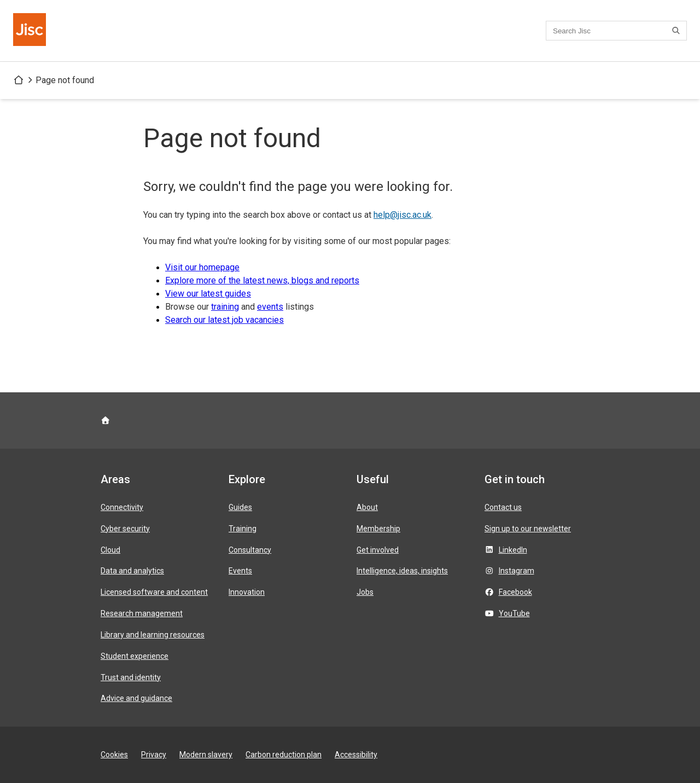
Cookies (114, 755)
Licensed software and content (154, 592)
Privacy (154, 755)
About (367, 507)
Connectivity (122, 507)
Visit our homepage (202, 267)
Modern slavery (206, 755)
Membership (378, 529)
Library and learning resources (153, 635)
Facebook (515, 592)
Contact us (503, 507)
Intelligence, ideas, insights (402, 571)
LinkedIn (513, 550)
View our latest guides (208, 294)
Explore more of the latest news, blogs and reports (262, 280)
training (225, 307)
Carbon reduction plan (284, 755)
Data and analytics (132, 571)
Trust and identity (131, 677)
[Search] (678, 31)
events (270, 307)
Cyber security (125, 529)
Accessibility (356, 755)
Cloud (110, 550)
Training (243, 529)
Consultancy (250, 550)
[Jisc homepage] (31, 31)
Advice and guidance (136, 698)
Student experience (135, 656)
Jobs (365, 592)
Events (240, 571)
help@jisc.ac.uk (402, 215)
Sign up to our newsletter (528, 529)
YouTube (514, 613)
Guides (240, 507)
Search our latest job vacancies (224, 320)
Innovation (247, 592)
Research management (142, 613)
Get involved (378, 550)
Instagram (517, 571)
